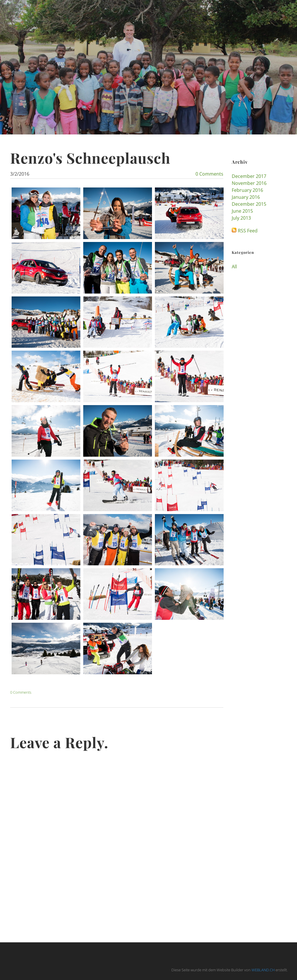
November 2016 (249, 183)
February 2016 (247, 190)
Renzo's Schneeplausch (90, 158)
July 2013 (241, 218)
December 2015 (249, 204)
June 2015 (242, 211)
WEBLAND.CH (263, 970)
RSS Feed (248, 231)
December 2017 (249, 176)
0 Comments (209, 174)
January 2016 (246, 197)
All (234, 267)
